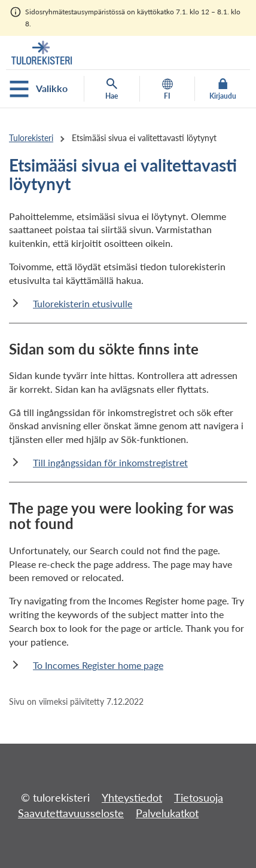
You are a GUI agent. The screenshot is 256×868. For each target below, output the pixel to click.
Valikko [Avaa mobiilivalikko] (39, 89)
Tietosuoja (199, 797)
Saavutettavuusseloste (71, 813)
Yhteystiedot (132, 797)
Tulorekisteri (31, 138)
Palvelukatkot (167, 813)
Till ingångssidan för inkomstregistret (110, 462)
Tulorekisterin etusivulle (83, 303)
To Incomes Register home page (98, 665)
